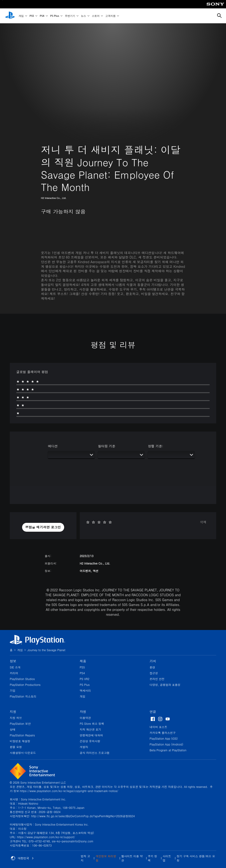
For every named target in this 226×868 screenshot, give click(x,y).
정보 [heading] (13, 661)
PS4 (42, 16)
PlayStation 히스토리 (23, 696)
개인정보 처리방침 (106, 858)
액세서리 (85, 690)
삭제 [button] (203, 522)
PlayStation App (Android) (166, 744)
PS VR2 (85, 679)
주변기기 (70, 16)
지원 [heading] (13, 711)
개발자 (84, 747)
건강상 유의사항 (90, 741)
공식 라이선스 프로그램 (95, 753)
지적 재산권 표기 (90, 729)
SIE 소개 (15, 667)
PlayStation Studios (22, 679)
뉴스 (83, 16)
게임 (21, 16)
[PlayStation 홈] (10, 16)
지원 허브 (16, 718)
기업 (13, 690)
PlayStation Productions (25, 685)
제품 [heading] (83, 661)
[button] (43, 527)
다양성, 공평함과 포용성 (165, 685)
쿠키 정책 (153, 858)
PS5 (32, 16)
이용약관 (85, 718)
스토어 (96, 16)
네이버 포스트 (158, 727)
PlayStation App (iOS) (164, 738)
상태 (13, 729)
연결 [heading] (153, 711)
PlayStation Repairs (22, 735)
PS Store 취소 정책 (92, 723)
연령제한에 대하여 (91, 735)
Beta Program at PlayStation (168, 750)
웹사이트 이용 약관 (132, 858)
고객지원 (110, 16)
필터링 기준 (107, 446)
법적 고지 (85, 858)
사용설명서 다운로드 (23, 753)
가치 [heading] (153, 661)
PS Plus (55, 16)
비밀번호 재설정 (20, 741)
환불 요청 (16, 747)
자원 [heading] (83, 711)
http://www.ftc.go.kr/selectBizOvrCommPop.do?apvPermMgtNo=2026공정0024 (83, 816)
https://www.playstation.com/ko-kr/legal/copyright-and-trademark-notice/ (69, 791)
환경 (152, 667)
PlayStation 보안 (20, 723)
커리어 (14, 673)
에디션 (53, 446)
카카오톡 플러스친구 (163, 733)
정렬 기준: (155, 446)
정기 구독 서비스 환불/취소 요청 (196, 858)
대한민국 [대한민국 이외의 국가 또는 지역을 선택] (22, 858)
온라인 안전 (157, 679)
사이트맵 (167, 858)
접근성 (154, 673)
